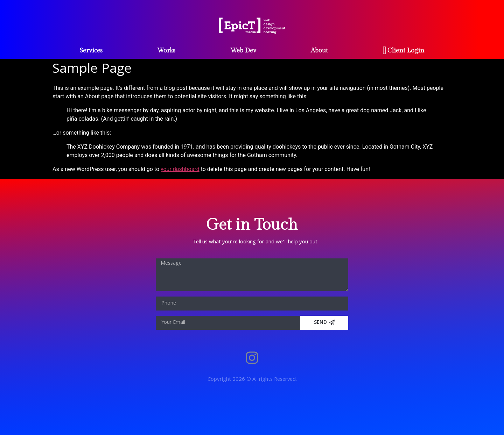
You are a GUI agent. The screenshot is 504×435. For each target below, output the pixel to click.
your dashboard (180, 169)
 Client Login (403, 51)
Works (166, 51)
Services (91, 51)
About (319, 51)
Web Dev (243, 51)
